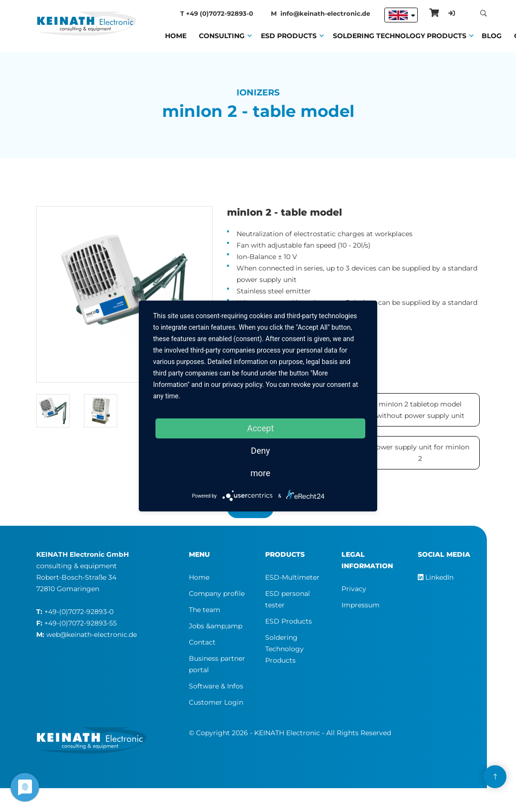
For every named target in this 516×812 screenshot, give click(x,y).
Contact (202, 642)
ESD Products (289, 35)
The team (205, 610)
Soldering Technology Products (400, 35)
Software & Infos (216, 686)
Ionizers (258, 93)
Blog (492, 35)
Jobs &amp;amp (216, 626)
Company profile (217, 593)
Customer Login (216, 702)
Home (176, 35)
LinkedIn (436, 577)
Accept (260, 428)
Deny (260, 451)
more (260, 473)
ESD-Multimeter (292, 577)
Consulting (222, 35)
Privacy (354, 589)
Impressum (361, 605)
